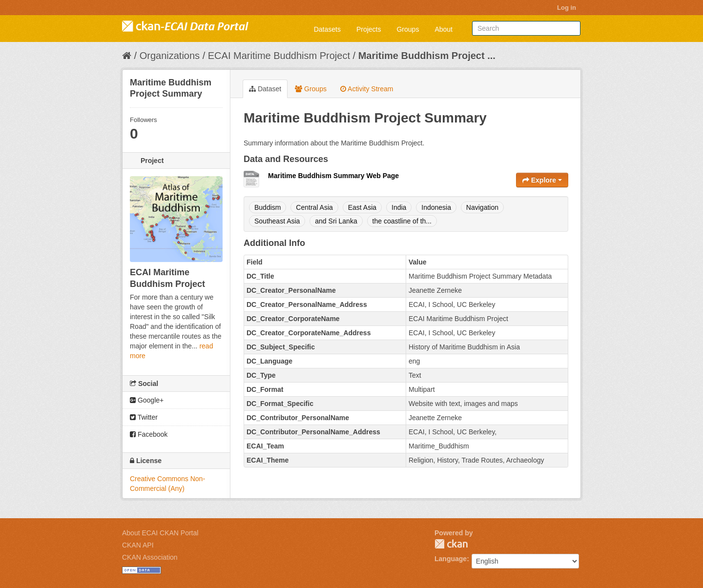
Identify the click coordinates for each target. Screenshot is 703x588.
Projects (369, 29)
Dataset (265, 89)
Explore (542, 180)
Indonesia (436, 207)
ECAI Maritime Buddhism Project (279, 56)
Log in (567, 8)
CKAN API (138, 545)
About (444, 29)
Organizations (170, 56)
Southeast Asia (277, 221)
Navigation (482, 207)
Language (451, 559)
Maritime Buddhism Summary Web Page (333, 176)
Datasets (327, 29)
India (399, 207)
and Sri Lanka (336, 221)
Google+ (147, 400)
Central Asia (314, 207)
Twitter (144, 417)
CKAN (451, 544)
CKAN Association (150, 557)
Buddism (268, 207)
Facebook (149, 434)
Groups (408, 29)
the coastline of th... (402, 221)
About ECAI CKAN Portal (160, 533)
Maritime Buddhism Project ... (427, 56)
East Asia (362, 207)
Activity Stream (367, 89)
